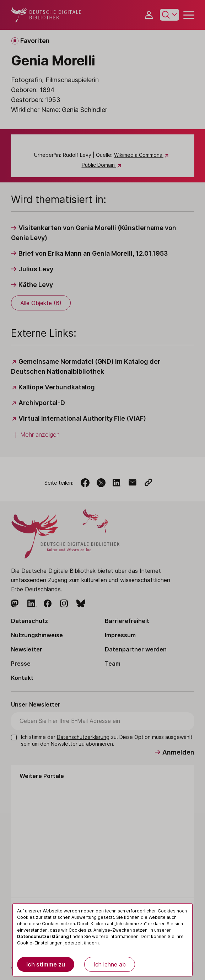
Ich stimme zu (46, 964)
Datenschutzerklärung (43, 936)
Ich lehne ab (110, 964)
